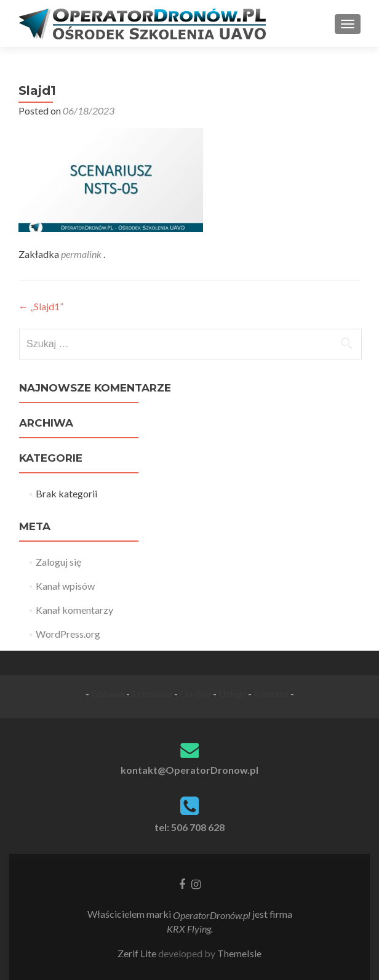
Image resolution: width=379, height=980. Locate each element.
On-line (195, 693)
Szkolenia (152, 693)
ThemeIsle (239, 953)
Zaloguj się (58, 562)
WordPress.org (68, 634)
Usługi (232, 693)
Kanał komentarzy (74, 610)
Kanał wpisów (65, 586)
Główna (108, 693)
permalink (82, 254)
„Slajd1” (41, 306)
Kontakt (271, 693)
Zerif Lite (138, 953)
